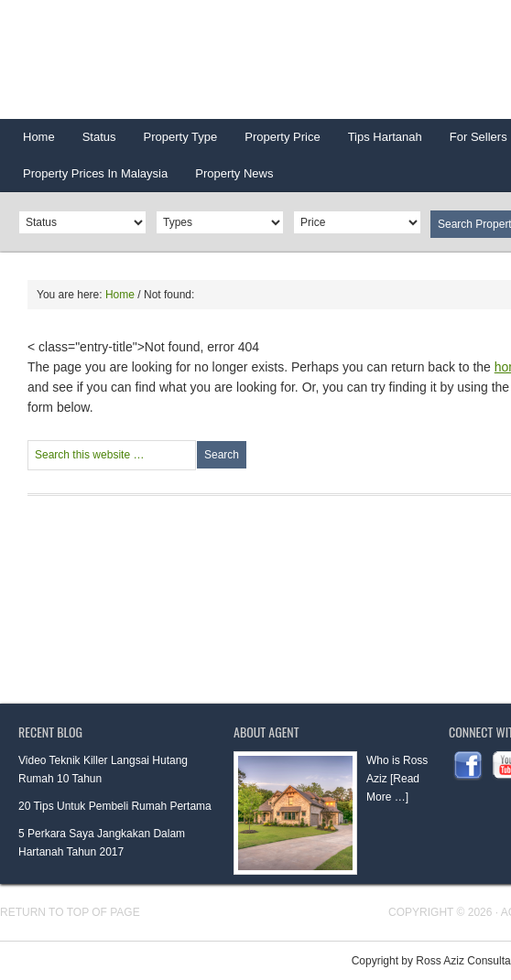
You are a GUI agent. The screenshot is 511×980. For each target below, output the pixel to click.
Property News (234, 173)
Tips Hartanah (385, 137)
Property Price (275, 143)
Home (39, 137)
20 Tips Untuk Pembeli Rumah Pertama (115, 806)
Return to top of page (70, 912)
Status (92, 143)
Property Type (174, 143)
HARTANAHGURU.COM (183, 59)
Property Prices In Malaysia (95, 173)
